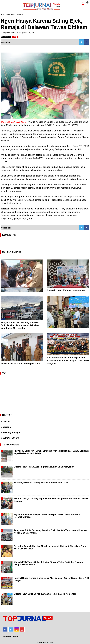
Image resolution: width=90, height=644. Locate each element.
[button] (87, 1)
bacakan (6, 37)
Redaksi (7, 637)
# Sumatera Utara (10, 438)
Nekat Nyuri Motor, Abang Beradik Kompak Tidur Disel (41, 483)
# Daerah (5, 421)
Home (3, 15)
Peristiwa (20, 15)
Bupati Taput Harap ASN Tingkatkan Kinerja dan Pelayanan (44, 467)
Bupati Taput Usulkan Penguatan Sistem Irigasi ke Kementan (45, 594)
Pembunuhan (11, 15)
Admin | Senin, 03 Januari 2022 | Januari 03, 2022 (17, 33)
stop (15, 37)
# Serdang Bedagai (10, 433)
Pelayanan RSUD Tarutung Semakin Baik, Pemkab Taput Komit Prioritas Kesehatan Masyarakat (20, 325)
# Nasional (6, 427)
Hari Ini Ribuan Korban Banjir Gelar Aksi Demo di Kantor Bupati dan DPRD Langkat (68, 361)
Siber (15, 637)
